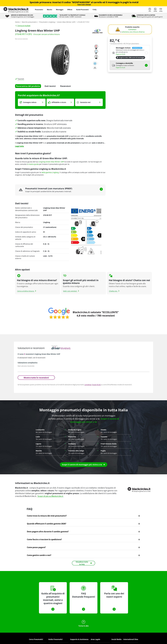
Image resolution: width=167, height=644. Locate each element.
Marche (50, 10)
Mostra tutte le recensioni (36, 378)
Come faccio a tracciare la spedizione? (44, 539)
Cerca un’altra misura (27, 291)
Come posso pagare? (36, 547)
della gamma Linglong (50, 172)
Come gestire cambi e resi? (39, 555)
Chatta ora (114, 291)
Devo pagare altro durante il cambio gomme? (48, 532)
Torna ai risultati (23, 26)
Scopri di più (96, 385)
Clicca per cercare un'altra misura (46, 34)
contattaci (88, 385)
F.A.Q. (95, 10)
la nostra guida (33, 164)
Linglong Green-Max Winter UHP (51, 162)
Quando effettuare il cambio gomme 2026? (47, 524)
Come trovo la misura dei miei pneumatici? (47, 516)
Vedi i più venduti (71, 291)
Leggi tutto (19, 146)
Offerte (70, 10)
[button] (84, 465)
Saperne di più (120, 54)
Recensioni (66, 86)
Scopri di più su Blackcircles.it (50, 496)
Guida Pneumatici (82, 10)
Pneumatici (39, 10)
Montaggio (60, 10)
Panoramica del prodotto (28, 86)
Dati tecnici (50, 86)
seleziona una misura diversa (133, 32)
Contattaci (132, 29)
